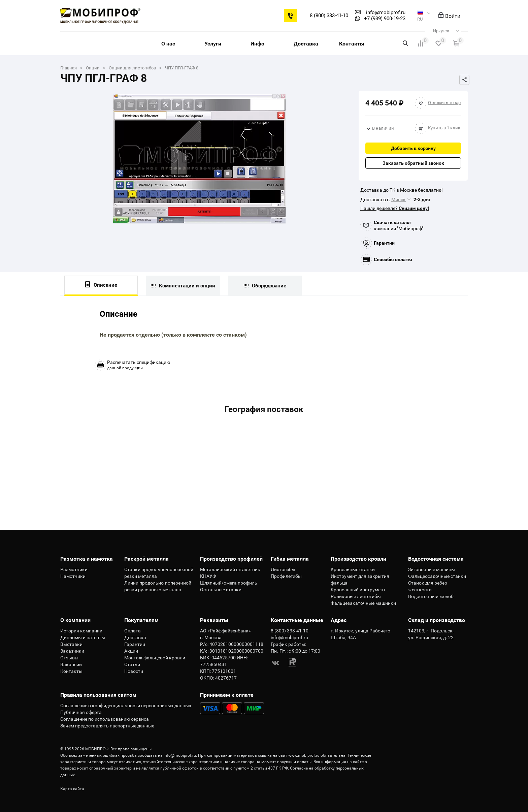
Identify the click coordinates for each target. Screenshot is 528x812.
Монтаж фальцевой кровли (155, 658)
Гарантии (384, 243)
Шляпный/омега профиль (229, 583)
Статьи (132, 664)
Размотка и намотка (87, 559)
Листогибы (283, 569)
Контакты (352, 44)
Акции (131, 651)
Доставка (306, 44)
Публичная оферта (81, 712)
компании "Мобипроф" (399, 225)
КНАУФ (208, 576)
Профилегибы (286, 576)
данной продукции (139, 365)
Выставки (71, 644)
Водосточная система (436, 559)
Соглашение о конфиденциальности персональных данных (126, 706)
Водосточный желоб (431, 596)
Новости (134, 671)
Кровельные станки (353, 569)
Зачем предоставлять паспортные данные (107, 726)
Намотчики (73, 576)
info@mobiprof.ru (180, 755)
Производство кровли (358, 559)
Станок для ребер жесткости (428, 586)
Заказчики (72, 651)
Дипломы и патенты (83, 637)
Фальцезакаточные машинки (363, 603)
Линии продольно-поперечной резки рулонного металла (158, 586)
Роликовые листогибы (356, 596)
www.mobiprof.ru (304, 755)
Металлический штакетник (230, 569)
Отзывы (69, 658)
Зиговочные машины (432, 569)
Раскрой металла (146, 559)
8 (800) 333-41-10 (329, 15)
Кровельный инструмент (358, 590)
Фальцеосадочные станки (437, 576)
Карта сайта (72, 789)
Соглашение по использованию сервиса (105, 719)
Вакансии (71, 664)
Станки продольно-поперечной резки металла (159, 573)
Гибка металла (290, 559)
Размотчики (74, 569)
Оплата (133, 631)
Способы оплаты (393, 259)
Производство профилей (231, 559)
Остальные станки (221, 590)
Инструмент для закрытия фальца (360, 580)
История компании (81, 631)
